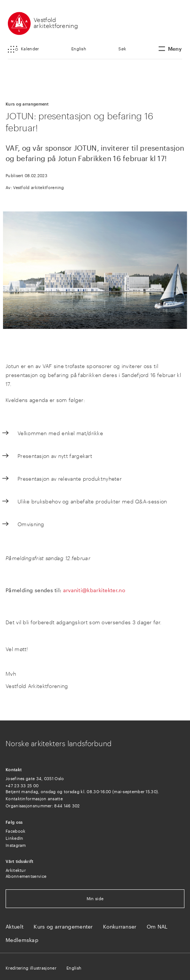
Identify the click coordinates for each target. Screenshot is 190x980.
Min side (95, 899)
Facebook (15, 831)
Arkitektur (16, 870)
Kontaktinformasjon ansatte (34, 799)
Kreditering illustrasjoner (31, 968)
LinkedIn (14, 838)
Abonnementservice (26, 876)
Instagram (16, 845)
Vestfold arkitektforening (56, 23)
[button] (23, 49)
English (79, 49)
